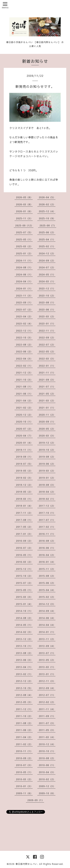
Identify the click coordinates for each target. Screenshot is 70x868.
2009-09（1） (36, 800)
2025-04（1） (47, 239)
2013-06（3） (24, 660)
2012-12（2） (24, 681)
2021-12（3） (24, 373)
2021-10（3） (24, 380)
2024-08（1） (24, 267)
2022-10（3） (24, 338)
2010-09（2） (24, 758)
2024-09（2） (47, 260)
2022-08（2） (24, 345)
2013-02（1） (24, 674)
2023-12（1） (47, 288)
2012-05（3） (24, 702)
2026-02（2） (47, 204)
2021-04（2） (24, 401)
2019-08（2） (47, 457)
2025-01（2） (24, 253)
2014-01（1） (47, 632)
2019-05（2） (24, 471)
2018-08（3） (47, 485)
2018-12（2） (24, 485)
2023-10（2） (47, 296)
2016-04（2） (47, 555)
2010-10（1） (47, 751)
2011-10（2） (24, 716)
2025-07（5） (24, 232)
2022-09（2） (47, 338)
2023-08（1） (47, 302)
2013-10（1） (24, 646)
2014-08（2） (24, 618)
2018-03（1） (24, 499)
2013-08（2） (24, 653)
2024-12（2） (47, 253)
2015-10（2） (24, 576)
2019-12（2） (47, 443)
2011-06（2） (24, 730)
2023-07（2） (24, 310)
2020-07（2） (24, 429)
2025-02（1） (47, 246)
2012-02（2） (47, 702)
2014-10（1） (24, 611)
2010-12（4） (47, 744)
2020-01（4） (24, 443)
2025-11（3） (24, 218)
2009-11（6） (24, 793)
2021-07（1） (47, 387)
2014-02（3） (24, 632)
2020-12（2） (24, 415)
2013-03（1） (47, 667)
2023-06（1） (47, 310)
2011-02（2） (24, 744)
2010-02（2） (47, 779)
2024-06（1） (24, 274)
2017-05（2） (24, 527)
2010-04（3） (47, 772)
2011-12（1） (24, 709)
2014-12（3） (47, 604)
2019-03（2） (47, 471)
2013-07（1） (47, 653)
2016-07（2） (24, 548)
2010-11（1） (24, 751)
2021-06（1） (24, 394)
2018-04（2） (47, 492)
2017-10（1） (47, 513)
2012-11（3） (47, 681)
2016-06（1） (47, 548)
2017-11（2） (24, 513)
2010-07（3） (24, 765)
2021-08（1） (24, 387)
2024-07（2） (47, 267)
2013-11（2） (47, 639)
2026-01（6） (24, 211)
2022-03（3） (47, 359)
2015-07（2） (24, 583)
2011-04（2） (24, 737)
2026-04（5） (47, 197)
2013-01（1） (47, 674)
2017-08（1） (24, 520)
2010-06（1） (47, 765)
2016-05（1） (24, 555)
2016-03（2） (24, 562)
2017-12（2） (47, 506)
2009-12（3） (47, 786)
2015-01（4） (24, 604)
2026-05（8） (24, 197)
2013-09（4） (47, 646)
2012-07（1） (47, 695)
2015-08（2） (47, 576)
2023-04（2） (24, 316)
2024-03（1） (47, 281)
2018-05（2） (24, 492)
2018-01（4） (24, 506)
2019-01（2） (47, 478)
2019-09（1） (24, 457)
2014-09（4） (47, 611)
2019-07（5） (24, 464)
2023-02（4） (24, 324)
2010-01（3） (24, 786)
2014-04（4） (47, 625)
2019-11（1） (24, 450)
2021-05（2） (47, 394)
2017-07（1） (47, 520)
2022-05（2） (47, 351)
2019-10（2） (47, 450)
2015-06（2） (47, 583)
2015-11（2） (47, 569)
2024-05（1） (47, 274)
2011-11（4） (47, 709)
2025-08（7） (48, 225)
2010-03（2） (24, 779)
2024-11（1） (24, 260)
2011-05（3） (47, 730)
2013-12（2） (24, 639)
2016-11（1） (47, 534)
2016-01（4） (47, 562)
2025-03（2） (24, 246)
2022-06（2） (24, 351)
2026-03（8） (24, 204)
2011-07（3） (47, 723)
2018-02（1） (47, 499)
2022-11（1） (47, 331)
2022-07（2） (47, 345)
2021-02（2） (24, 408)
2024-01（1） (24, 288)
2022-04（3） (24, 359)
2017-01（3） (24, 534)
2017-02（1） (47, 527)
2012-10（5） (24, 688)
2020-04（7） (24, 436)
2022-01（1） (47, 366)
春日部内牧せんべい (26, 864)
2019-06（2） (47, 464)
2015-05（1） (24, 590)
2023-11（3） (24, 296)
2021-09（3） (47, 380)
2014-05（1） (24, 625)
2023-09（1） (24, 302)
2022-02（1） (24, 366)
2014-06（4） (47, 618)
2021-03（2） (47, 401)
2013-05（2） (47, 660)
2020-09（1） (47, 422)
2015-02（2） (47, 597)
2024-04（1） (24, 281)
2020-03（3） (47, 436)
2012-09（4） (47, 688)
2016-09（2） (24, 541)
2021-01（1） (47, 408)
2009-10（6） (47, 793)
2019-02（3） (24, 478)
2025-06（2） (47, 232)
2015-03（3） (24, 597)
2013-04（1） (24, 667)
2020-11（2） (47, 415)
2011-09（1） (47, 716)
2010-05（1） (24, 772)
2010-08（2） (47, 758)
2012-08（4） (24, 695)
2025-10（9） (47, 218)
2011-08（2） (24, 723)
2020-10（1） (24, 422)
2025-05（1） (24, 239)
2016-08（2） (47, 541)
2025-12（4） (47, 211)
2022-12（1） (24, 331)
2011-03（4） (47, 737)
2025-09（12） (24, 225)
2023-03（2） (47, 316)
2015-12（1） (24, 569)
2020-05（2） (47, 429)
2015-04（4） (47, 590)
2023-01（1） (47, 324)
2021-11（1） (47, 373)
